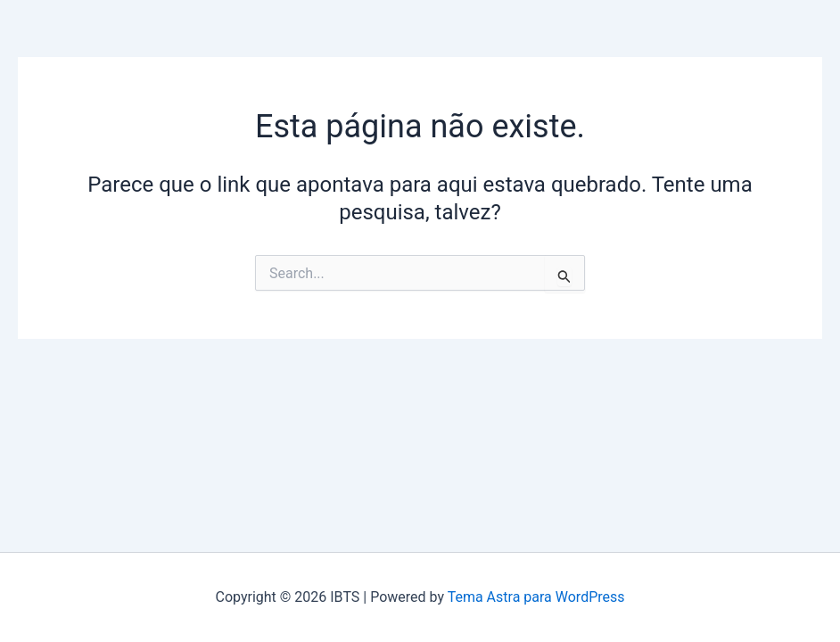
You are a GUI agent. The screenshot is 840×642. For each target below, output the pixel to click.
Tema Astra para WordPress (536, 597)
